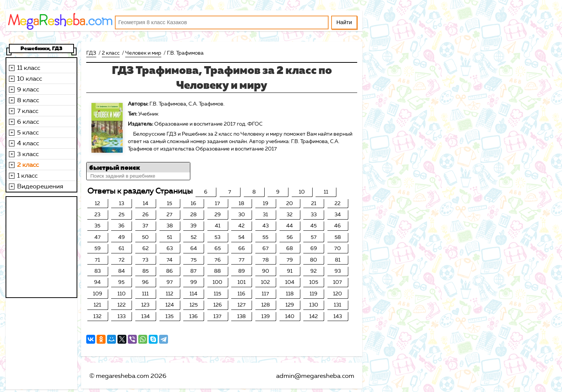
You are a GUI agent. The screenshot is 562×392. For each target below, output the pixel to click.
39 (193, 226)
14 (146, 203)
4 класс (28, 143)
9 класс (28, 89)
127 (242, 305)
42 (241, 226)
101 (242, 282)
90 (266, 271)
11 (326, 192)
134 (146, 316)
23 (97, 215)
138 (241, 316)
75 (194, 260)
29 (218, 215)
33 (314, 215)
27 (169, 215)
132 (97, 316)
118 (290, 294)
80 (314, 260)
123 (145, 305)
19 (266, 203)
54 (241, 237)
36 (121, 226)
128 (266, 305)
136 (193, 316)
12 (97, 203)
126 (218, 305)
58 (338, 237)
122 (122, 305)
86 (169, 271)
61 (121, 248)
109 (98, 294)
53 (217, 237)
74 (169, 260)
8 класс (28, 100)
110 (122, 294)
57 (314, 237)
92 (314, 271)
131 (337, 305)
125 (194, 305)
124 (170, 305)
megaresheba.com (122, 376)
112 (169, 294)
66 (242, 248)
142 (314, 316)
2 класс (28, 165)
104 (290, 282)
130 (314, 305)
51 (169, 237)
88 (217, 271)
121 (97, 305)
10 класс (30, 78)
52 (194, 237)
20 (290, 203)
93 (338, 271)
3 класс (28, 154)
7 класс (28, 111)
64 (194, 248)
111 (145, 294)
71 (97, 260)
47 (98, 237)
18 (241, 203)
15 (169, 203)
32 (290, 215)
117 (265, 294)
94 (97, 282)
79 (290, 260)
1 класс (27, 175)
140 (290, 316)
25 (122, 215)
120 (337, 294)
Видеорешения (40, 186)
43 (266, 226)
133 (122, 316)
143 (338, 316)
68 (290, 248)
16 (193, 203)
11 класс (29, 68)
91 (290, 271)
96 (145, 282)
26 (146, 215)
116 (241, 294)
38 (170, 226)
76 (218, 260)
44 (290, 226)
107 (337, 282)
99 (194, 282)
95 (121, 282)
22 (337, 203)
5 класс (28, 132)
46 (337, 226)
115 (217, 294)
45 (314, 226)
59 (98, 248)
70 (337, 248)
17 (217, 203)
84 (122, 271)
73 (145, 260)
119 (314, 294)
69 (314, 248)
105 (314, 282)
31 (265, 215)
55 (265, 237)
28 (193, 215)
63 (170, 248)
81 (338, 260)
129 (290, 305)
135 (169, 316)
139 (266, 316)
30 (242, 215)
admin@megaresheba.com (315, 376)
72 (122, 260)
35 (97, 226)
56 (290, 237)
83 (98, 271)
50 (145, 237)
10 (302, 192)
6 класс (28, 122)
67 (266, 248)
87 (193, 271)
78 (266, 260)
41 (218, 226)
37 (145, 226)
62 (146, 248)
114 (193, 294)
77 (242, 260)
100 (217, 282)
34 (338, 215)
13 (122, 203)
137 (217, 316)
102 (265, 282)
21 (314, 203)
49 (122, 237)
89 (242, 271)
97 (170, 282)
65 (218, 248)
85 (146, 271)
